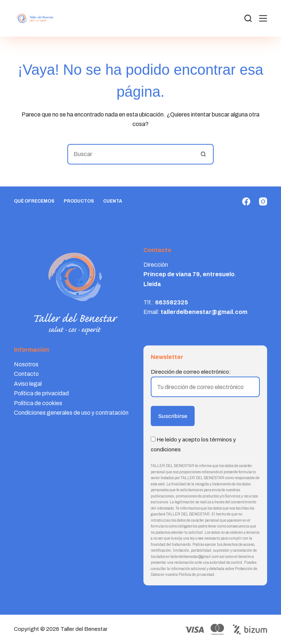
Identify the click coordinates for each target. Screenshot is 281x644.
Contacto (26, 374)
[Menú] (263, 18)
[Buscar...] (130, 154)
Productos (79, 201)
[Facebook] (246, 201)
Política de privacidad (41, 393)
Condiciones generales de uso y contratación (71, 413)
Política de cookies (38, 403)
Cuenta (113, 201)
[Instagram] (263, 201)
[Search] (248, 18)
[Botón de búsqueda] (203, 154)
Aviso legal (28, 384)
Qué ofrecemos (34, 201)
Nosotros (26, 364)
